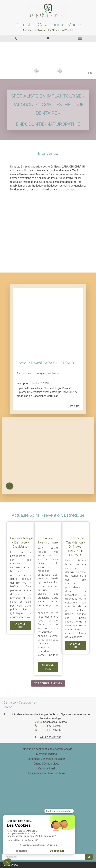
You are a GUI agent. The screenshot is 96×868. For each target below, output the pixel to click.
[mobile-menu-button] (80, 38)
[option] (48, 54)
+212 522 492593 (51, 726)
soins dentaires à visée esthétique (55, 190)
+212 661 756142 (51, 730)
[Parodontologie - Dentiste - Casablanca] (21, 527)
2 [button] (91, 73)
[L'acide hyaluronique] (48, 527)
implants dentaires (65, 182)
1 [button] (88, 73)
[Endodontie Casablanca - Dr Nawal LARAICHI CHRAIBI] (75, 527)
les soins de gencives (72, 186)
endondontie (19, 190)
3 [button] (93, 73)
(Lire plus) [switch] (74, 406)
